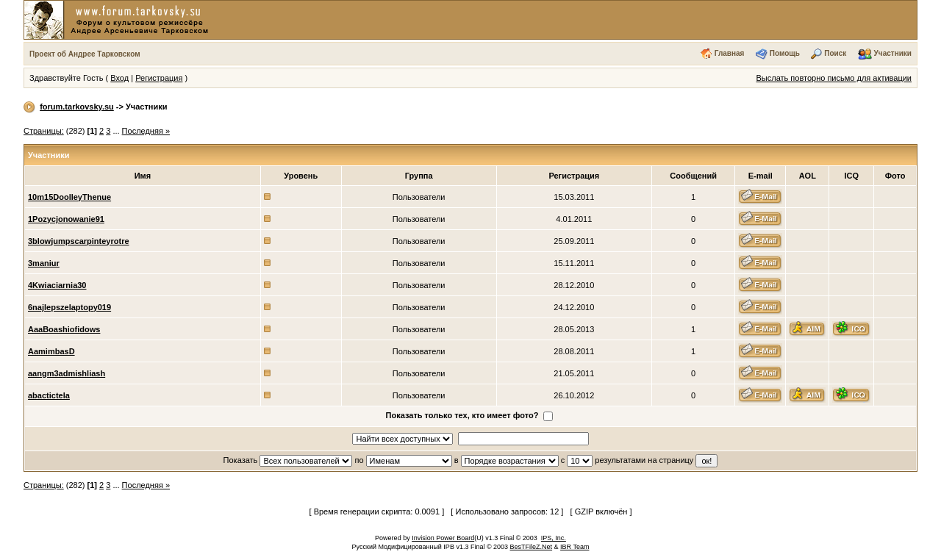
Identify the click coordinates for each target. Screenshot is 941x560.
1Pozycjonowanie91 (66, 219)
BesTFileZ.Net (532, 547)
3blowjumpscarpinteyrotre (79, 241)
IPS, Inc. (554, 538)
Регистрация (159, 78)
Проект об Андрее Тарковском (85, 54)
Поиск (835, 53)
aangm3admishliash (67, 373)
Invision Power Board (443, 538)
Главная (730, 53)
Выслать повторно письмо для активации (834, 78)
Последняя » (146, 131)
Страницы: (44, 131)
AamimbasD (51, 351)
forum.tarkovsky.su (77, 107)
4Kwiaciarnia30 (57, 285)
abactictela (49, 395)
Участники (893, 53)
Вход (119, 78)
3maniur (44, 263)
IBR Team (575, 547)
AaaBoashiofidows (64, 329)
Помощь (785, 53)
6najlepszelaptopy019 (69, 307)
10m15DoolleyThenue (69, 197)
